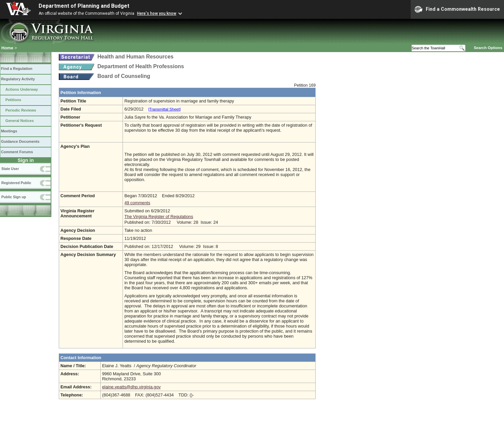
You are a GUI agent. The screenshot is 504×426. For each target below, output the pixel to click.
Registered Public (16, 183)
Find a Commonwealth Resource (457, 9)
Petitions (13, 100)
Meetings (9, 131)
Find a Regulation (17, 69)
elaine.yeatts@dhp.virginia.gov (131, 387)
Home (7, 48)
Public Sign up (14, 197)
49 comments (137, 203)
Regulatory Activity (18, 79)
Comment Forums (17, 152)
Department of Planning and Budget (84, 6)
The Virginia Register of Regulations (159, 217)
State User (10, 169)
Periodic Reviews (21, 110)
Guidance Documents (20, 141)
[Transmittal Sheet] (165, 109)
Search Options (488, 48)
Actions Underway (22, 89)
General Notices (20, 121)
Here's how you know (157, 13)
